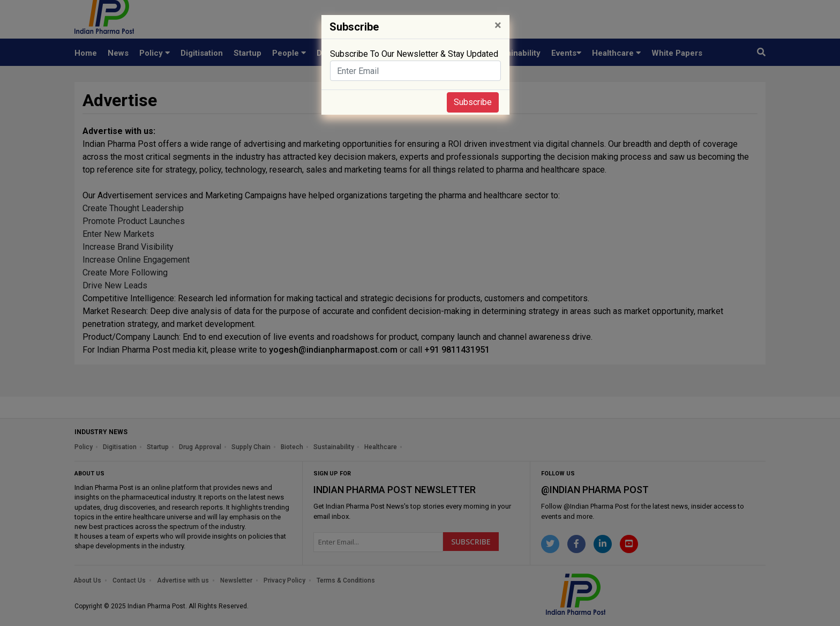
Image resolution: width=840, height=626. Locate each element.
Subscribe (473, 102)
